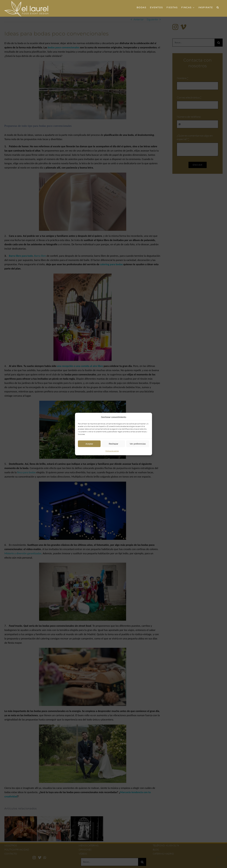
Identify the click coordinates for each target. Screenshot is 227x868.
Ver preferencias (138, 444)
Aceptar (89, 444)
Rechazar (113, 444)
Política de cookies (112, 451)
